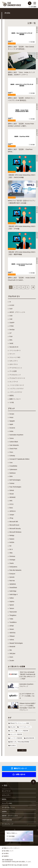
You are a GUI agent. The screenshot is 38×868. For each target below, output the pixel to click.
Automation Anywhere (16, 435)
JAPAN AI (12, 511)
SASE (11, 343)
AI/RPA (4, 812)
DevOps (12, 330)
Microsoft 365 (14, 522)
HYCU (11, 504)
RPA (11, 340)
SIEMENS (13, 584)
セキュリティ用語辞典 (16, 734)
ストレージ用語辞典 (23, 731)
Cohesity (12, 456)
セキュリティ (14, 361)
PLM (11, 336)
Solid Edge (13, 591)
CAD (11, 316)
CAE (11, 319)
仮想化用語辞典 (30, 738)
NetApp (12, 535)
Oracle (12, 563)
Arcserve (12, 428)
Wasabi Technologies (16, 643)
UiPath (12, 626)
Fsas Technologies (15, 487)
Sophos (12, 601)
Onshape (12, 560)
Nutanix (12, 539)
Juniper (12, 515)
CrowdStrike (13, 466)
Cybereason (13, 469)
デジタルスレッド (15, 375)
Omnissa (12, 556)
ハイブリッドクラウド (17, 389)
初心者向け (13, 746)
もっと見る (21, 750)
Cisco (11, 452)
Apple (11, 424)
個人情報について (9, 851)
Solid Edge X (14, 594)
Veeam (12, 629)
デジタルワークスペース (17, 378)
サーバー (12, 354)
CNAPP (12, 323)
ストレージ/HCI (7, 803)
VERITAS (12, 633)
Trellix (11, 619)
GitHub (12, 490)
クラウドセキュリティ (25, 727)
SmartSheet (13, 588)
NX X (11, 549)
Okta (11, 553)
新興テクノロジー (15, 399)
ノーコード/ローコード (17, 385)
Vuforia (12, 640)
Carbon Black (14, 442)
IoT (10, 333)
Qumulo (12, 577)
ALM (11, 309)
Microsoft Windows (15, 532)
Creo (11, 463)
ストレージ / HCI (15, 357)
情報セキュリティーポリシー (12, 848)
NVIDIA (12, 542)
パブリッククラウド (16, 392)
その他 (12, 402)
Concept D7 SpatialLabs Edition (19, 459)
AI (10, 302)
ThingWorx (13, 615)
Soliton (12, 598)
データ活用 (13, 371)
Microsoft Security (15, 529)
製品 (6, 785)
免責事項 (6, 856)
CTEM (11, 326)
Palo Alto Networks (15, 570)
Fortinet (12, 483)
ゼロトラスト (14, 364)
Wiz (11, 650)
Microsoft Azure (14, 525)
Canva (11, 438)
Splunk (12, 605)
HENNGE (12, 497)
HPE (11, 501)
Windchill (12, 647)
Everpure (12, 574)
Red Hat (12, 581)
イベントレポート (15, 350)
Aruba (11, 431)
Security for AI (14, 347)
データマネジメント (16, 368)
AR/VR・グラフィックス (17, 312)
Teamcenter (13, 612)
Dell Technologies (15, 480)
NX (10, 546)
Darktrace (13, 473)
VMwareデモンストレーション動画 (19, 723)
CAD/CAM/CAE (7, 820)
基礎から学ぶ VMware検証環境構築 (20, 742)
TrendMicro (13, 622)
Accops (12, 414)
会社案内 (6, 853)
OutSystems (13, 567)
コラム (12, 731)
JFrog (11, 518)
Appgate (12, 421)
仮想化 (12, 396)
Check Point (13, 449)
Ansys (11, 417)
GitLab (12, 494)
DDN (11, 476)
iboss (11, 508)
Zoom (11, 657)
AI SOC (12, 305)
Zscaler (12, 661)
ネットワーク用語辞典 (16, 738)
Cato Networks (14, 445)
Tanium (12, 608)
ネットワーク (14, 382)
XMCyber (12, 653)
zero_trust (13, 727)
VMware (12, 636)
